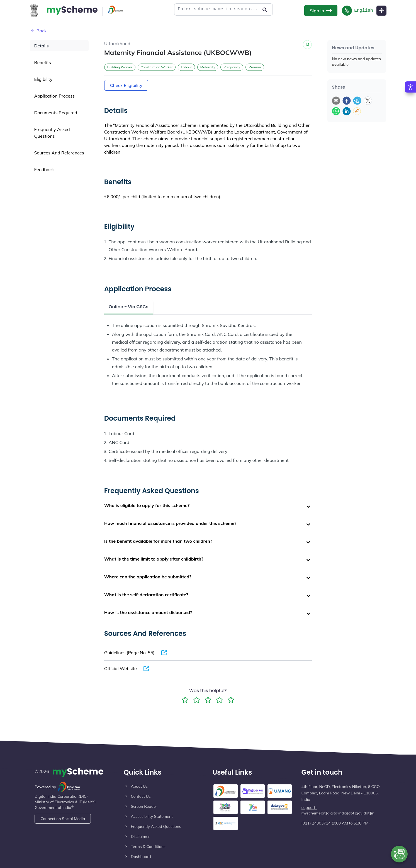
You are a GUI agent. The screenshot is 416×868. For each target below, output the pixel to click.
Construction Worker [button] (157, 67)
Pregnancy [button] (232, 67)
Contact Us (141, 796)
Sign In (321, 11)
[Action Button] (72, 11)
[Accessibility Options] (410, 92)
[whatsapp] (336, 111)
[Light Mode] (381, 11)
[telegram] (357, 101)
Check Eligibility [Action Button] (126, 85)
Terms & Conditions (148, 847)
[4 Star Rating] (219, 700)
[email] (336, 101)
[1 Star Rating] (185, 700)
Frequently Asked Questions (156, 826)
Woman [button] (255, 67)
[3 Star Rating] (208, 700)
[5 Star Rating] (231, 700)
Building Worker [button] (120, 67)
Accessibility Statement (152, 816)
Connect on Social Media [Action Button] (63, 819)
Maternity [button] (208, 67)
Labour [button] (186, 67)
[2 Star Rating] (197, 700)
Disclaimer (140, 837)
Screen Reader (144, 806)
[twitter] (368, 101)
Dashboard (141, 857)
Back (38, 31)
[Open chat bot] (399, 854)
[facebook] (347, 101)
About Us (139, 786)
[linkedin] (347, 111)
